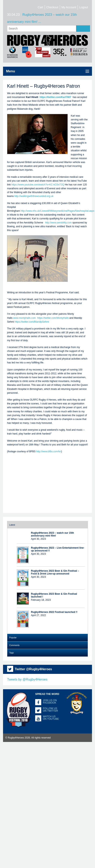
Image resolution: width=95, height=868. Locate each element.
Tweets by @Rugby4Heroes (27, 679)
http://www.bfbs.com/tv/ (49, 451)
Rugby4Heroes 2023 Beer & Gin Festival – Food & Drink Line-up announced (55, 572)
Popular (13, 638)
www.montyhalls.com (24, 318)
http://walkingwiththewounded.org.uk (34, 196)
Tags (12, 653)
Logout (84, 7)
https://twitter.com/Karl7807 (56, 97)
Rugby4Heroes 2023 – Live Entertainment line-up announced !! (58, 549)
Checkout (52, 7)
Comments (14, 645)
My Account (69, 7)
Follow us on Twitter (50, 710)
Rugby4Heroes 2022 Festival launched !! (54, 612)
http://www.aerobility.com (58, 223)
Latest (12, 525)
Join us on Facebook (50, 702)
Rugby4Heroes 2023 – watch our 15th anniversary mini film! (52, 534)
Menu (11, 71)
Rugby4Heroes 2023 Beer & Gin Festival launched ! (54, 595)
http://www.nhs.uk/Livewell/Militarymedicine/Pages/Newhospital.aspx (57, 211)
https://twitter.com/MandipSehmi (32, 322)
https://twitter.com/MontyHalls (53, 318)
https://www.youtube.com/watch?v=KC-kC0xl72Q (38, 185)
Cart (40, 7)
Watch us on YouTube (51, 718)
